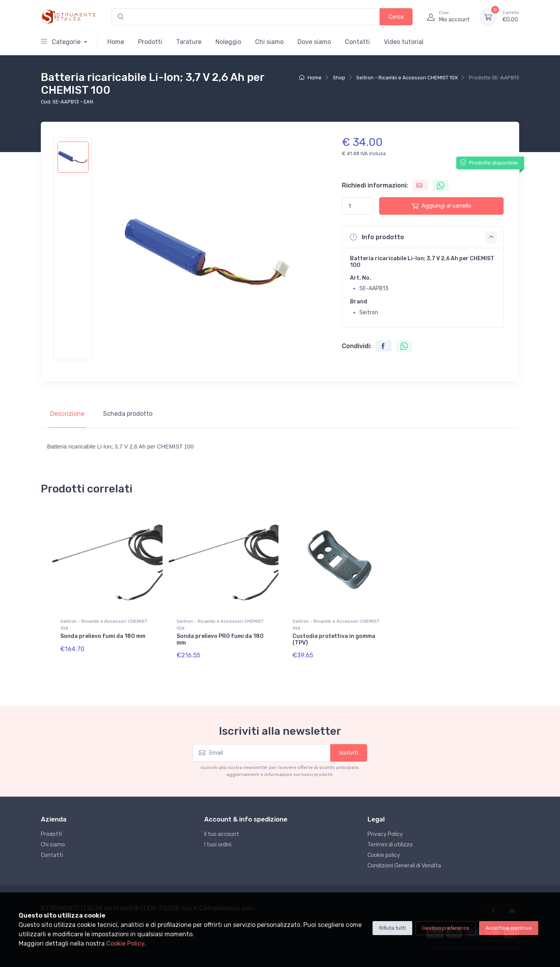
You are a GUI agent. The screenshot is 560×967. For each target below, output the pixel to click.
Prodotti (150, 42)
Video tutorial (404, 42)
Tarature (189, 42)
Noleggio (228, 42)
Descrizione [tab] (67, 414)
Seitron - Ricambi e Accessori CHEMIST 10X (407, 78)
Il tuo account (222, 834)
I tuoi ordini (218, 845)
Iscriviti (349, 753)
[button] (423, 237)
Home (116, 42)
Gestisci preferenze (446, 928)
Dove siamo (314, 42)
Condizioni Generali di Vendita (404, 866)
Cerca (396, 17)
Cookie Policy (125, 943)
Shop (339, 78)
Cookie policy (384, 855)
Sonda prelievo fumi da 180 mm (103, 636)
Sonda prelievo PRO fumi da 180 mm (220, 639)
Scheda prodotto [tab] (128, 414)
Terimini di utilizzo (390, 845)
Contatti (357, 42)
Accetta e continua (509, 928)
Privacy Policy (385, 834)
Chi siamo (269, 42)
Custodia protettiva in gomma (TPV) (334, 639)
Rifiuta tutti (392, 928)
